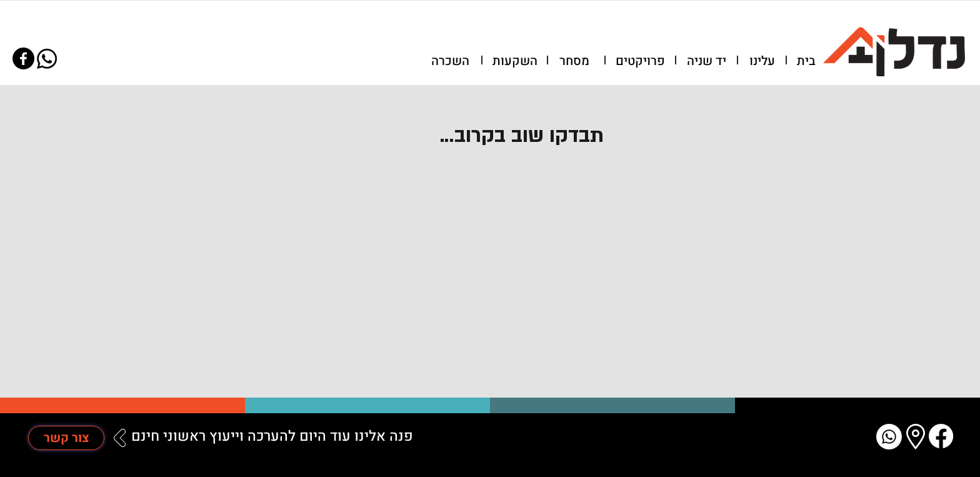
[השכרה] (450, 61)
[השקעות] (515, 61)
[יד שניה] (706, 61)
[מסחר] (574, 61)
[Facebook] (23, 58)
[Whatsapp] (47, 59)
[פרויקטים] (640, 61)
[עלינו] (762, 61)
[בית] (806, 61)
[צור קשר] (66, 438)
